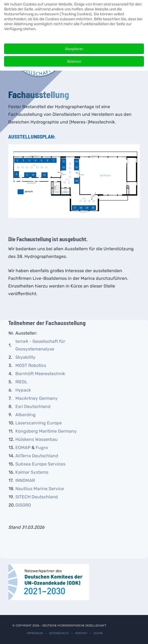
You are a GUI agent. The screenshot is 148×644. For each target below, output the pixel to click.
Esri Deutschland (33, 406)
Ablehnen (74, 61)
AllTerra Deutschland (37, 456)
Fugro (42, 448)
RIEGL (21, 382)
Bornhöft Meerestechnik (40, 374)
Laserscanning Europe (39, 423)
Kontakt (81, 633)
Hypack (23, 390)
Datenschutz (59, 633)
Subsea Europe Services (40, 464)
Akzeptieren (74, 49)
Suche (98, 633)
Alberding (26, 415)
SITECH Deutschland (37, 497)
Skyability (25, 357)
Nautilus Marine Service (40, 489)
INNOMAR (25, 480)
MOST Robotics (31, 365)
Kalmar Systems (32, 472)
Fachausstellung (39, 94)
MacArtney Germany (37, 398)
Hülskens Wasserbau (37, 439)
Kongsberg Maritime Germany (46, 431)
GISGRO (23, 505)
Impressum (35, 633)
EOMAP (23, 448)
